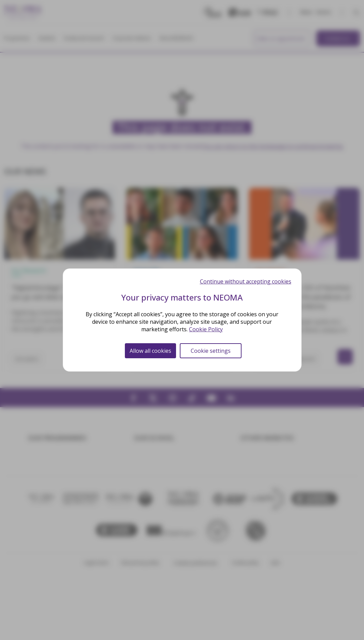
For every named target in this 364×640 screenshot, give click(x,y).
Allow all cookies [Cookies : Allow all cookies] (150, 351)
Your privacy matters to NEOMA (182, 297)
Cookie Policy (206, 329)
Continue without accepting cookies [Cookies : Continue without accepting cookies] (246, 281)
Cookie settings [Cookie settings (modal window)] (211, 351)
